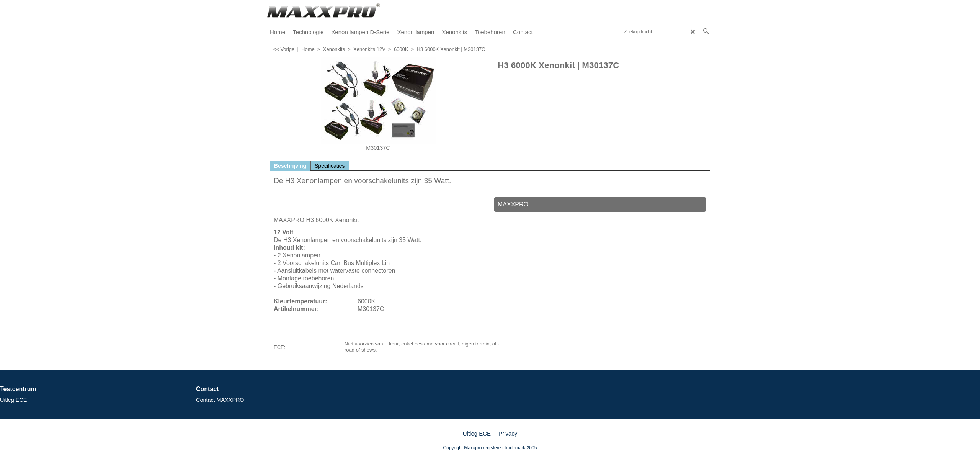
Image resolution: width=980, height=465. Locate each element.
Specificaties (330, 166)
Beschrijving (290, 166)
